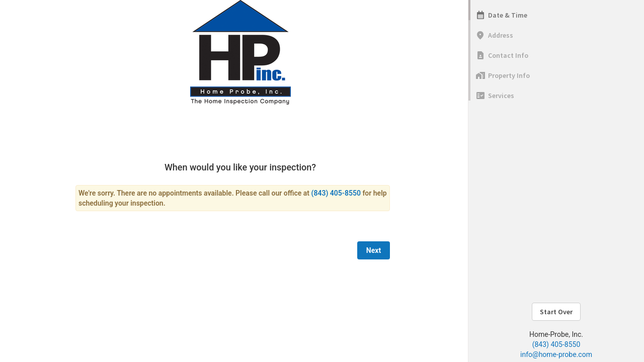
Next (374, 250)
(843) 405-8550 (556, 344)
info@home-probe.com (556, 354)
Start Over (556, 312)
